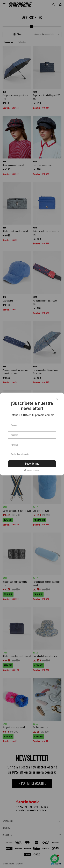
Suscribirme (32, 464)
